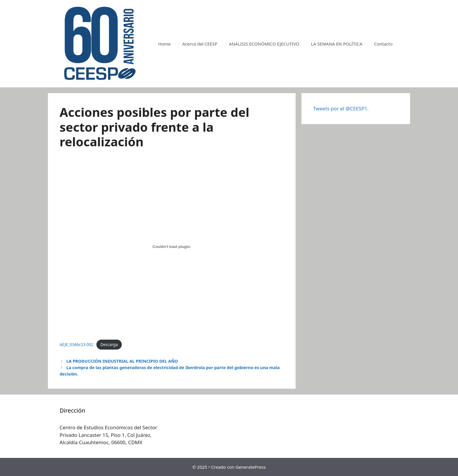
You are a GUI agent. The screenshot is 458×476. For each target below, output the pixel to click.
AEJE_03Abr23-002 (77, 344)
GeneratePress (250, 467)
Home (165, 44)
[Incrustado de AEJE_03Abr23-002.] (172, 246)
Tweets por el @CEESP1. (341, 108)
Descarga (109, 344)
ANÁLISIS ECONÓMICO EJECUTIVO (264, 44)
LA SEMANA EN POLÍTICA (337, 44)
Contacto (383, 44)
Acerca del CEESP (200, 44)
